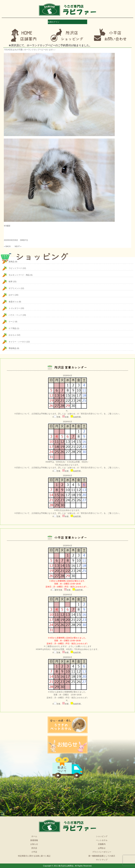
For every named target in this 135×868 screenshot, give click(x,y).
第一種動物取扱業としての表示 (102, 856)
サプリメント (14, 288)
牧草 (11, 282)
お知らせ (34, 844)
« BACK (7, 246)
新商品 (12, 262)
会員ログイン (54, 22)
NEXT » (18, 246)
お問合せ (102, 848)
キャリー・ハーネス (17, 342)
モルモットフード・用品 (19, 275)
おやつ (12, 295)
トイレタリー (14, 308)
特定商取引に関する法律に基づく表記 (34, 856)
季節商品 (12, 348)
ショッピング (102, 836)
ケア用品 (12, 328)
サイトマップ (102, 860)
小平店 (34, 852)
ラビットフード (15, 268)
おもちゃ (12, 335)
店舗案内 (102, 844)
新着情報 (34, 840)
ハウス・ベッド (15, 315)
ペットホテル (102, 840)
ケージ (12, 322)
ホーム (34, 836)
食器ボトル (13, 302)
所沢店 (34, 848)
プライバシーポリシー (102, 852)
